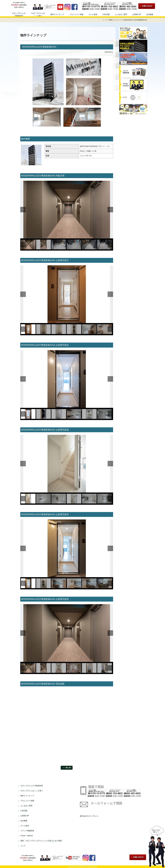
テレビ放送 (93, 14)
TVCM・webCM (27, 836)
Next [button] (110, 210)
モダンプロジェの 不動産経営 (32, 786)
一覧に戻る (68, 768)
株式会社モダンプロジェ (89, 816)
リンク (23, 846)
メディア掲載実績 (27, 831)
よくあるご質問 (121, 14)
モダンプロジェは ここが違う (32, 791)
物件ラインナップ (57, 14)
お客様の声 (137, 14)
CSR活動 (106, 14)
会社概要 (150, 14)
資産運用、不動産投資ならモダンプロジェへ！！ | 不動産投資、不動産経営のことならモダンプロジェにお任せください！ (21, 5)
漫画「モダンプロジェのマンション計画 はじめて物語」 (42, 841)
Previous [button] (23, 210)
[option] (67, 210)
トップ (105, 20)
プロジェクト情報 (76, 14)
